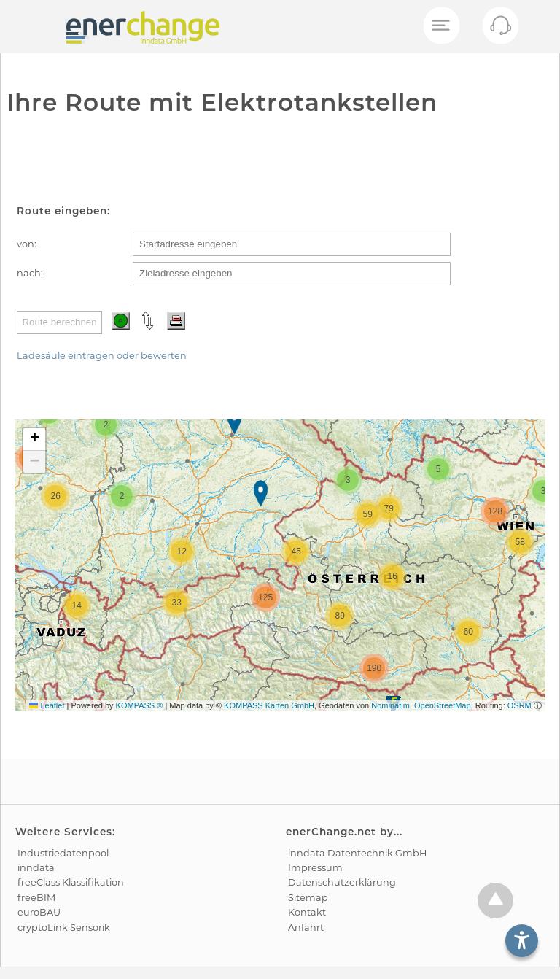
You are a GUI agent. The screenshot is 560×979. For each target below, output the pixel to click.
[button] (236, 423)
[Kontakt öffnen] (500, 30)
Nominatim (390, 705)
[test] (25, 26)
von (26, 244)
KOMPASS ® (140, 705)
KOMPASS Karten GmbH (269, 705)
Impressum (315, 868)
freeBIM (36, 898)
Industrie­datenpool (63, 853)
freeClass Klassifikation (71, 882)
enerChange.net (331, 832)
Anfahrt (306, 928)
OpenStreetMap (443, 705)
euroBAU (39, 912)
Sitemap (308, 898)
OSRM (520, 705)
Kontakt (307, 912)
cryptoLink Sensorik (64, 928)
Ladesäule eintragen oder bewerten (102, 356)
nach (29, 273)
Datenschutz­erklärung (342, 882)
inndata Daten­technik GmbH (357, 853)
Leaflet (47, 705)
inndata (36, 868)
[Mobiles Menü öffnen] (440, 26)
